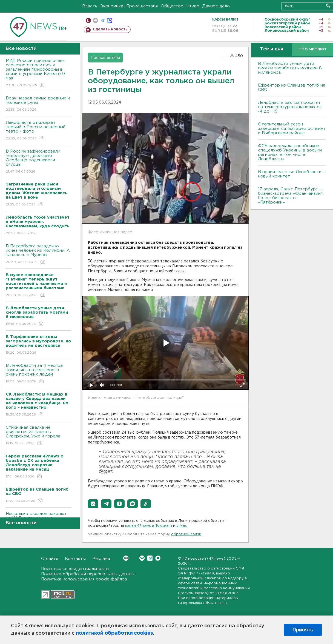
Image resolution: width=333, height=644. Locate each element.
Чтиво (193, 6)
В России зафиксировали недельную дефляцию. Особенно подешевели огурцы (38, 162)
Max (158, 558)
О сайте (50, 559)
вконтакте (95, 20)
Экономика (112, 6)
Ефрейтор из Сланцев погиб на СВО (292, 88)
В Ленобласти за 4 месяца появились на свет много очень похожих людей (38, 374)
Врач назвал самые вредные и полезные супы (38, 104)
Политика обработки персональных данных (88, 574)
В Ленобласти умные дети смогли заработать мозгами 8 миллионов (290, 68)
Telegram (150, 558)
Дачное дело (216, 6)
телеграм (103, 20)
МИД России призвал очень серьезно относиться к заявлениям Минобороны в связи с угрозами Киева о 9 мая (38, 73)
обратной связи (186, 534)
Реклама (101, 559)
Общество (172, 6)
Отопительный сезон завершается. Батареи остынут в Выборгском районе (292, 129)
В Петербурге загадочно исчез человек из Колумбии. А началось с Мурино (38, 254)
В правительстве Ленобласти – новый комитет (292, 174)
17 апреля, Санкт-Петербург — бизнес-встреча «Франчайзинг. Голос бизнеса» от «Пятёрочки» (291, 196)
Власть (90, 6)
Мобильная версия (88, 20)
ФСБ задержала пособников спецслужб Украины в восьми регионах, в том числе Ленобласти (290, 152)
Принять (303, 630)
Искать (328, 6)
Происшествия (142, 6)
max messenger (110, 20)
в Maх (182, 526)
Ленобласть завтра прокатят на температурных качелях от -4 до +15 (290, 107)
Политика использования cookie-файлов (84, 579)
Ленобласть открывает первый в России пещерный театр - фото (38, 131)
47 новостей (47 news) (204, 559)
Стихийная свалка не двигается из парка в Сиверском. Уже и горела (38, 436)
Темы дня (272, 49)
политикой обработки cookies (114, 633)
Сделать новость (110, 29)
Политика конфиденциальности (75, 569)
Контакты (75, 559)
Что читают (313, 49)
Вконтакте (126, 558)
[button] (93, 504)
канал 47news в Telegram (149, 526)
